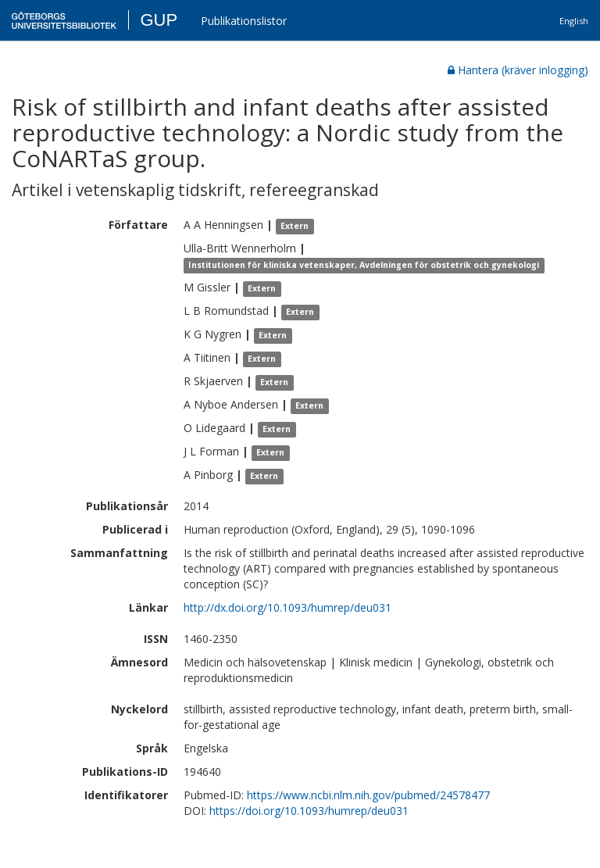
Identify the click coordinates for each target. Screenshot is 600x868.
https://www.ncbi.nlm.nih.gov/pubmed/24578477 (368, 795)
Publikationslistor (244, 21)
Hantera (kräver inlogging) (518, 70)
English (574, 21)
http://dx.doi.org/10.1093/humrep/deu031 (287, 607)
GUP (159, 20)
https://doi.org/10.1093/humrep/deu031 (309, 811)
